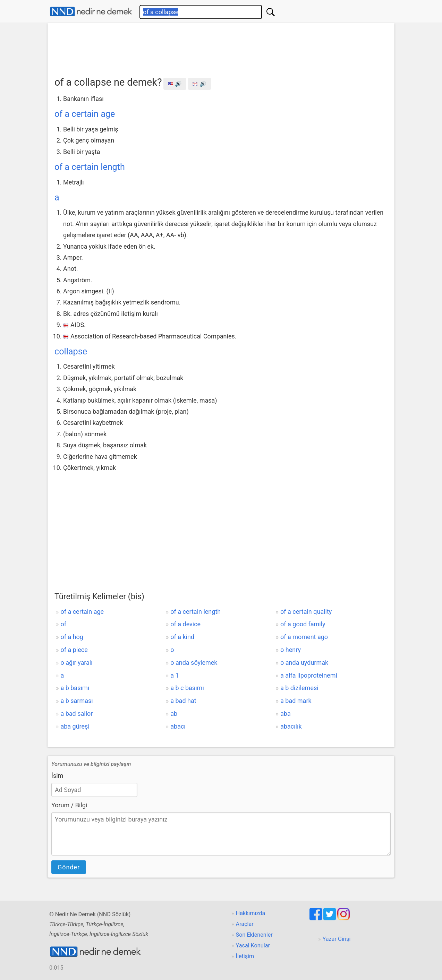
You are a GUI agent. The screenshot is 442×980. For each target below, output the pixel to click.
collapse (71, 351)
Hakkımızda (251, 913)
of (63, 624)
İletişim (245, 956)
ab (174, 713)
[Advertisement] (221, 48)
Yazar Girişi (337, 939)
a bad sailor (76, 713)
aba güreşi (75, 726)
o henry (291, 650)
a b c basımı (187, 688)
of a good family (303, 624)
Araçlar (245, 924)
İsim (57, 776)
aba (286, 713)
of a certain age (85, 114)
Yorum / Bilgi (69, 805)
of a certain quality (306, 612)
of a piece (74, 650)
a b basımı (75, 688)
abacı (178, 726)
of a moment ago (304, 637)
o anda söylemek (194, 663)
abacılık (291, 726)
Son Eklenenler (254, 935)
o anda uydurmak (304, 663)
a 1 (175, 675)
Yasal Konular (253, 945)
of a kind (182, 637)
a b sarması (76, 701)
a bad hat (183, 701)
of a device (185, 624)
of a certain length (90, 167)
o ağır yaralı (76, 663)
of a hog (72, 637)
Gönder (69, 867)
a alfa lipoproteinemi (309, 675)
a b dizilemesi (299, 688)
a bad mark (296, 701)
